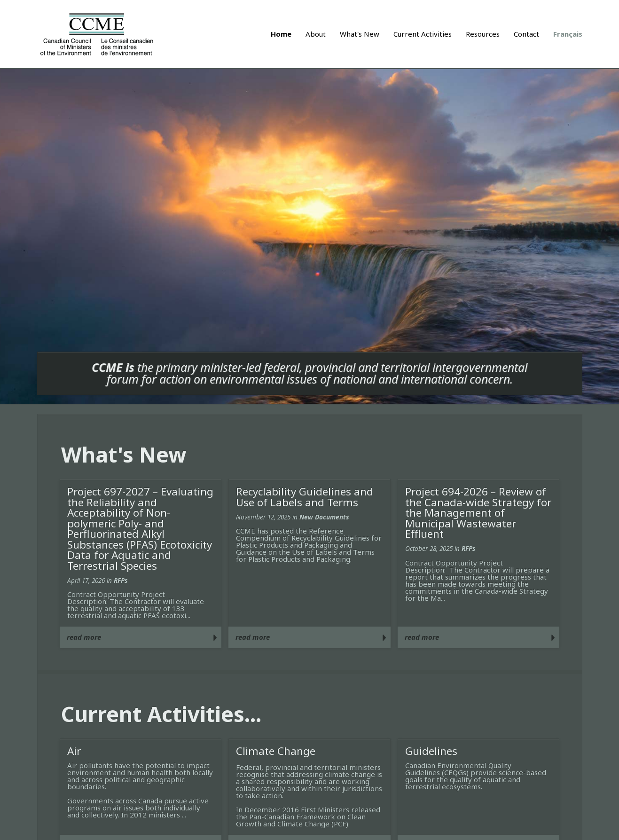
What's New (360, 34)
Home (281, 34)
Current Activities (423, 34)
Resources (483, 34)
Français (568, 34)
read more (84, 637)
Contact (526, 34)
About (316, 34)
